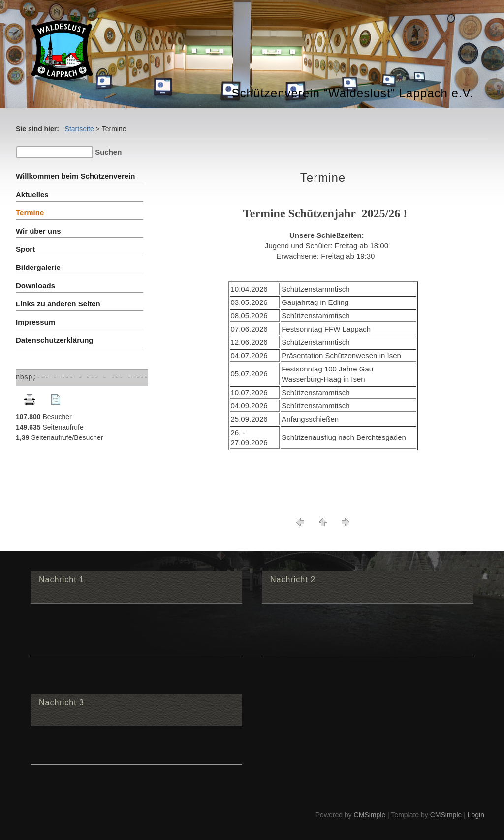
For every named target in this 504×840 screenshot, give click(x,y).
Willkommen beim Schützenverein (75, 176)
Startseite (79, 129)
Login (476, 815)
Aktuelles (32, 194)
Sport (25, 249)
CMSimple (370, 815)
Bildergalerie (38, 267)
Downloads (35, 286)
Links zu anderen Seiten (58, 304)
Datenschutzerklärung (55, 340)
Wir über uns (38, 231)
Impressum (35, 322)
